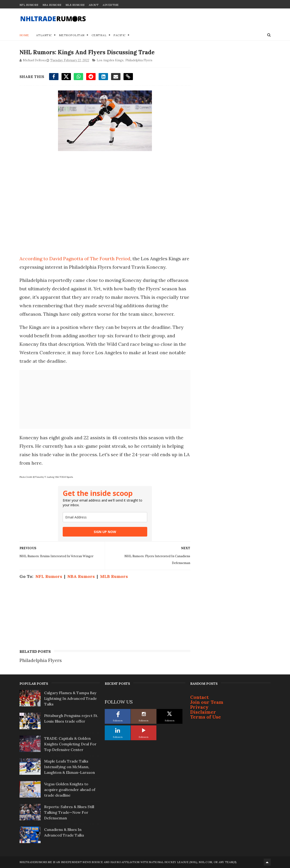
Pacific (120, 35)
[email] (105, 517)
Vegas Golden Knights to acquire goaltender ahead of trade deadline (70, 790)
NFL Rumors (29, 5)
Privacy (199, 707)
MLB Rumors (75, 5)
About (94, 5)
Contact (199, 697)
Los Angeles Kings (110, 60)
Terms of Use (206, 717)
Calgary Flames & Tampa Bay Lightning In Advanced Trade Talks (70, 698)
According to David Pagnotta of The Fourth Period (75, 259)
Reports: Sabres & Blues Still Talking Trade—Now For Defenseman (69, 812)
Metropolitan (72, 35)
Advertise (111, 5)
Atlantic (44, 35)
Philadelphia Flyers (139, 60)
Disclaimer (203, 712)
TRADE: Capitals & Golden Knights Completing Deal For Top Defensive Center (70, 744)
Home (24, 35)
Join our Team (207, 702)
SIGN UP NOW (105, 532)
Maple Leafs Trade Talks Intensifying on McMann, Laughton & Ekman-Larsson (70, 767)
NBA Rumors (52, 5)
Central (99, 35)
